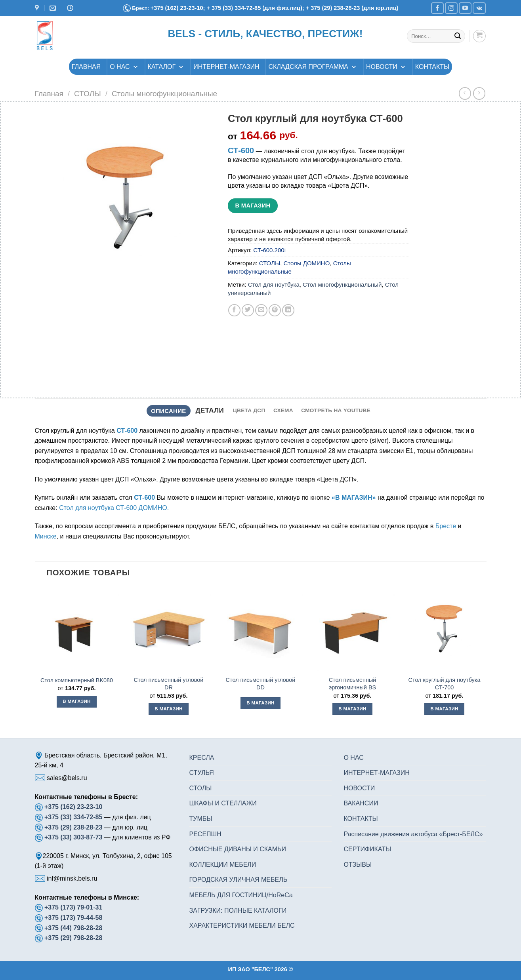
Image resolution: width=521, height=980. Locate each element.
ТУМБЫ (200, 819)
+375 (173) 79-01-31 (73, 907)
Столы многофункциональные (164, 94)
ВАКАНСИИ (361, 803)
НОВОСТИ (386, 67)
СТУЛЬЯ (201, 773)
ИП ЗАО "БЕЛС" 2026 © (261, 969)
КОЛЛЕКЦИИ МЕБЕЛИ (222, 865)
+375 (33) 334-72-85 (74, 817)
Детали (210, 410)
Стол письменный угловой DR (169, 684)
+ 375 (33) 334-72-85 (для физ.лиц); (256, 8)
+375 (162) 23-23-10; (178, 8)
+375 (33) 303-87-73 (73, 837)
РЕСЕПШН (205, 834)
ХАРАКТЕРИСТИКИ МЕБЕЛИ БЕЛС (242, 926)
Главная (49, 94)
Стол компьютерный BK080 (77, 680)
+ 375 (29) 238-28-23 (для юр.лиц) (352, 8)
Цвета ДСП (249, 410)
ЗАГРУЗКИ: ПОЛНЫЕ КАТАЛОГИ (238, 911)
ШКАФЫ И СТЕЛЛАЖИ (223, 803)
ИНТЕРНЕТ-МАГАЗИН (226, 67)
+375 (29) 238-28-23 (73, 827)
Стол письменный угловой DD (261, 684)
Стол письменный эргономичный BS (353, 684)
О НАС (124, 67)
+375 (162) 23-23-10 (73, 807)
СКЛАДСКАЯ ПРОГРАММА (313, 67)
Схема (283, 410)
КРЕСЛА (201, 758)
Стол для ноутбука (274, 284)
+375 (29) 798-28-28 (73, 938)
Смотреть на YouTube (336, 410)
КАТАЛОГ (166, 67)
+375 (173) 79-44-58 (73, 918)
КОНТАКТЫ (432, 67)
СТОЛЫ (88, 94)
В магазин (253, 206)
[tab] (169, 411)
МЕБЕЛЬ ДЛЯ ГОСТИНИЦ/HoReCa (241, 895)
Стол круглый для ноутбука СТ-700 (445, 684)
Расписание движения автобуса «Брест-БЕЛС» (413, 834)
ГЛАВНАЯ (86, 67)
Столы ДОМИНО (307, 263)
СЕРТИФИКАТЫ (367, 849)
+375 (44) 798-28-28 (73, 928)
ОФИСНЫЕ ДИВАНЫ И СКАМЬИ (238, 849)
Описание (169, 411)
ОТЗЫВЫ (358, 865)
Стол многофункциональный (342, 284)
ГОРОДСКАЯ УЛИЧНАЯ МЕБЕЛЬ (238, 880)
